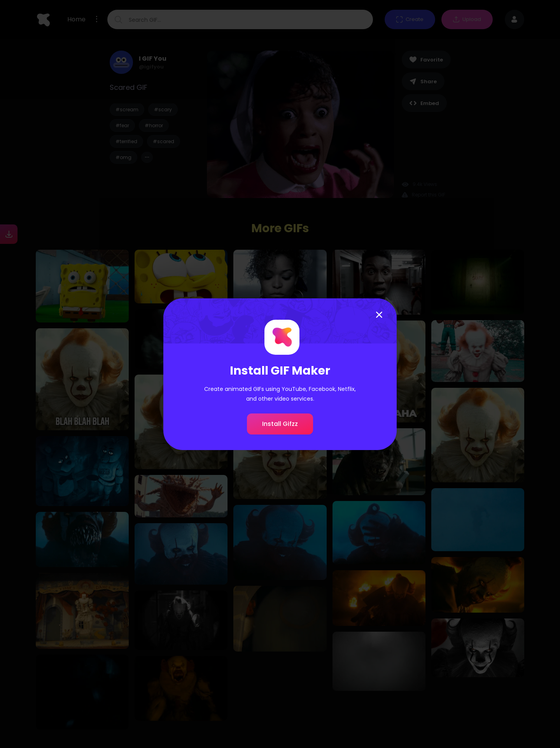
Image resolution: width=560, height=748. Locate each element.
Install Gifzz (280, 424)
